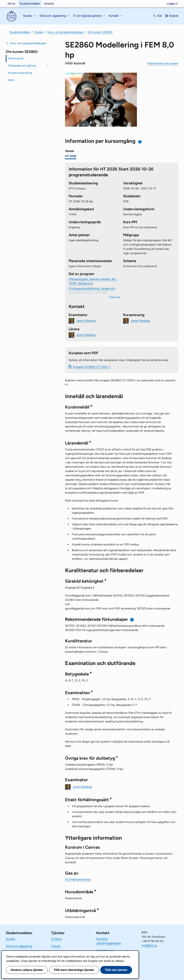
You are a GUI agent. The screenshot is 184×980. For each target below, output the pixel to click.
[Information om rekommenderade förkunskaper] (132, 620)
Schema (56, 939)
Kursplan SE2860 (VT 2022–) (92, 367)
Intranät (49, 4)
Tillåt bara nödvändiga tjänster (74, 970)
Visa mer (115, 297)
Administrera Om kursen (163, 63)
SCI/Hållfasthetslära (78, 880)
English (174, 16)
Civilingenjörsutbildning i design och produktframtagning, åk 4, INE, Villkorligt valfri (92, 293)
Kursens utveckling (20, 73)
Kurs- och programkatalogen (66, 32)
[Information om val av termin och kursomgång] (140, 142)
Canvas (56, 946)
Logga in (172, 4)
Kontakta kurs (105, 950)
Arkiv (11, 80)
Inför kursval (16, 58)
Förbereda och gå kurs (22, 66)
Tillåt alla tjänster (116, 970)
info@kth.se (149, 945)
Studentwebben (30, 4)
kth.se (11, 4)
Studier (39, 32)
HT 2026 (71, 156)
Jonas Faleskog (86, 320)
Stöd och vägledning (19, 946)
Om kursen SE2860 (100, 32)
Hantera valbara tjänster (27, 970)
